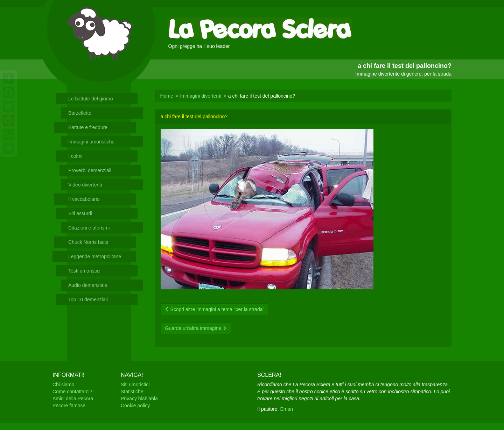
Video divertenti (85, 185)
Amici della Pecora (73, 399)
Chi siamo (63, 385)
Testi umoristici (84, 271)
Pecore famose (69, 406)
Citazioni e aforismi (89, 228)
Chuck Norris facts (88, 242)
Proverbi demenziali (90, 170)
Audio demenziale (88, 285)
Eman (286, 409)
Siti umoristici (135, 385)
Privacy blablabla (139, 399)
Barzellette (80, 113)
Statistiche (132, 392)
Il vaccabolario (84, 199)
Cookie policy (135, 406)
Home (167, 96)
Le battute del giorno (91, 99)
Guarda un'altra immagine (196, 328)
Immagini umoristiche (91, 142)
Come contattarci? (72, 392)
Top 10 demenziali (88, 299)
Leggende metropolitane (95, 256)
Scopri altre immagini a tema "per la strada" (215, 309)
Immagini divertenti (201, 96)
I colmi (75, 156)
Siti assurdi (80, 213)
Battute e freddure (88, 127)
